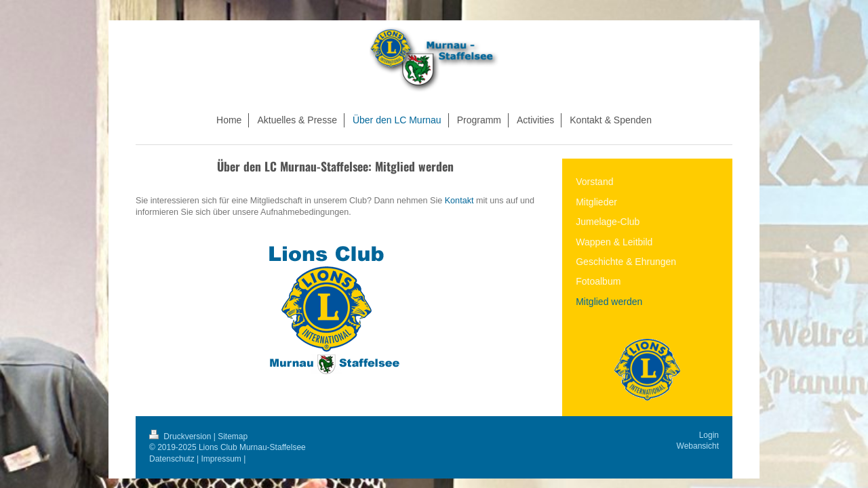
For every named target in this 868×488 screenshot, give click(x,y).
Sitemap (233, 436)
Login (709, 435)
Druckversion (181, 436)
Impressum (221, 459)
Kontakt (459, 201)
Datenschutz (172, 459)
